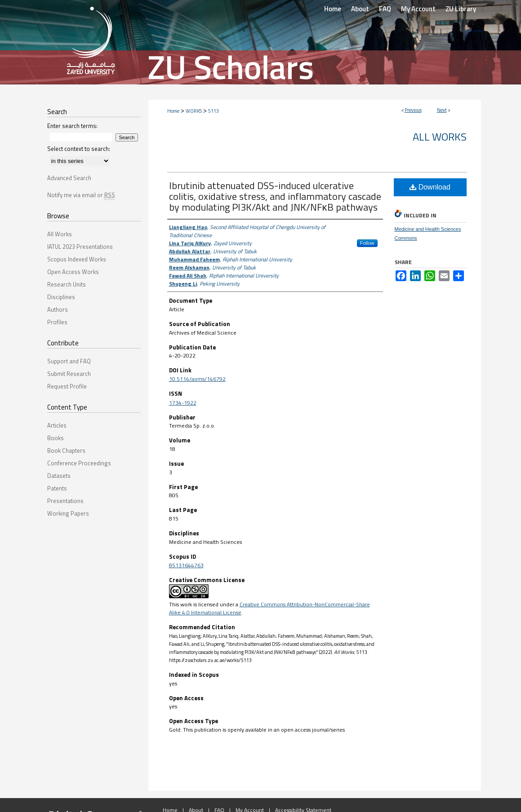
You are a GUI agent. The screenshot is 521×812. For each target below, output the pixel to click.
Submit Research (69, 374)
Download (430, 187)
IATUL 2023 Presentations (80, 247)
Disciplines (61, 297)
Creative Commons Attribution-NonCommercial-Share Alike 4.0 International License (269, 608)
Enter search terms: (72, 126)
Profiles (57, 322)
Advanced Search (69, 178)
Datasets (59, 476)
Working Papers (68, 513)
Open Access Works (73, 272)
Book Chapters (66, 450)
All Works (440, 137)
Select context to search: (79, 149)
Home (173, 111)
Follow (367, 243)
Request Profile (67, 386)
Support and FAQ (69, 361)
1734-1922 (183, 403)
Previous (413, 110)
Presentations (65, 501)
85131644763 (186, 565)
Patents (57, 488)
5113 (214, 111)
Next (442, 110)
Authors (58, 309)
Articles (57, 425)
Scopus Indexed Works (77, 259)
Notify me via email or (81, 195)
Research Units (67, 284)
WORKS (194, 111)
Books (56, 438)
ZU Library (461, 9)
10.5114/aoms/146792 (197, 379)
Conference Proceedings (79, 463)
